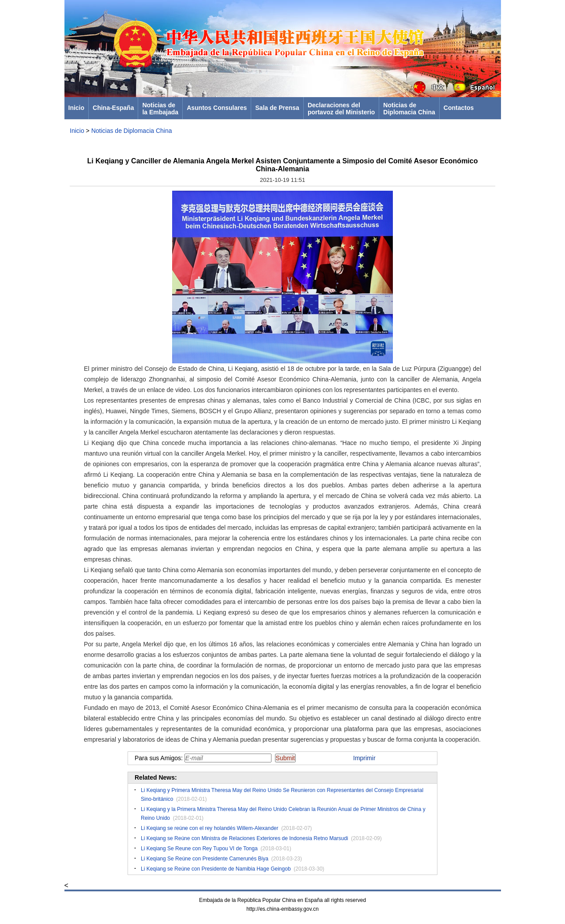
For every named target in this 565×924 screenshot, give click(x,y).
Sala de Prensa (277, 108)
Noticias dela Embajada (160, 109)
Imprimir (364, 758)
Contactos (459, 108)
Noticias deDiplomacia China (409, 109)
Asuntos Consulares (217, 108)
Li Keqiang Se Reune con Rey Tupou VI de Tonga (199, 849)
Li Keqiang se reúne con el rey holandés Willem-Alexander (210, 828)
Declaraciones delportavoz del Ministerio (341, 109)
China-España (113, 108)
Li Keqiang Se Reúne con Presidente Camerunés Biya (205, 859)
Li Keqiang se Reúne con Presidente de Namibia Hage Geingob (216, 869)
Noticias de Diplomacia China (132, 131)
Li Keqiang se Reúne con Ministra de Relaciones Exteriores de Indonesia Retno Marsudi (245, 838)
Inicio (77, 108)
